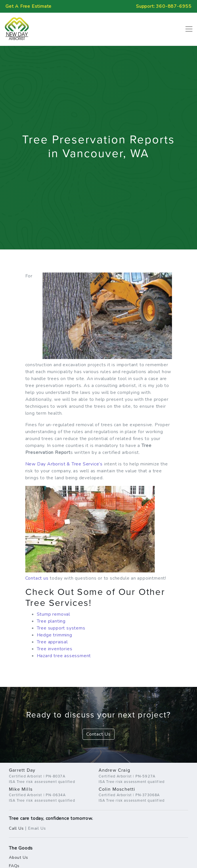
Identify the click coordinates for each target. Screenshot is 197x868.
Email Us (37, 828)
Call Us (16, 828)
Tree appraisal (52, 642)
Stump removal (53, 614)
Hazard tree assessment (64, 656)
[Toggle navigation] (187, 29)
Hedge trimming (54, 635)
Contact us (37, 578)
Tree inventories (55, 649)
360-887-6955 (174, 6)
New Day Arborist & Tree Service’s (64, 464)
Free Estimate (28, 6)
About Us (18, 857)
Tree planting (51, 621)
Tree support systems (61, 628)
